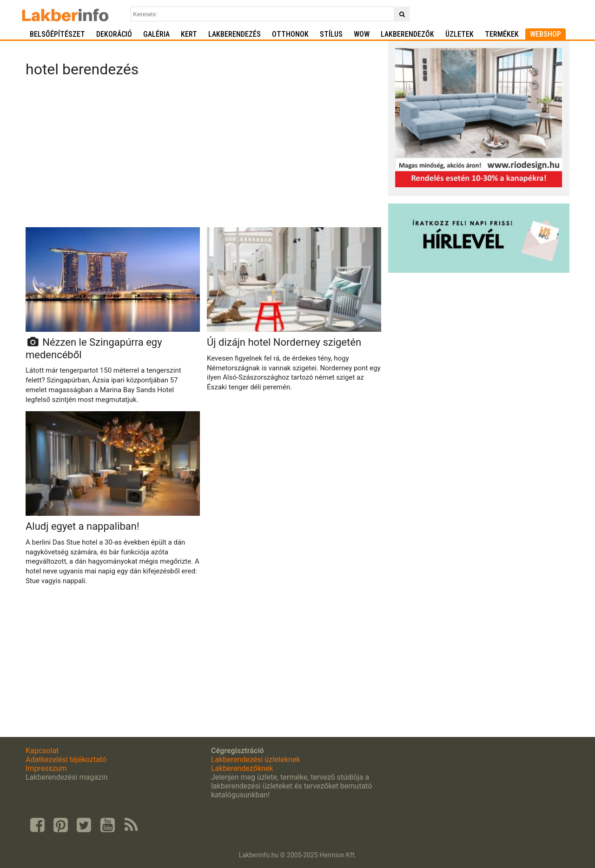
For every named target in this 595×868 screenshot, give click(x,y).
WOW (362, 34)
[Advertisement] (203, 155)
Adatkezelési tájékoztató (66, 759)
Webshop (545, 34)
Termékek (502, 34)
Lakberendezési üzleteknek (256, 759)
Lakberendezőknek (242, 768)
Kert (189, 34)
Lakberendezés (235, 34)
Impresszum (46, 768)
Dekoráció (114, 34)
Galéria (156, 34)
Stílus (331, 34)
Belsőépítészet (57, 34)
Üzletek (459, 34)
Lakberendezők (407, 34)
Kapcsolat (42, 751)
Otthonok (290, 34)
